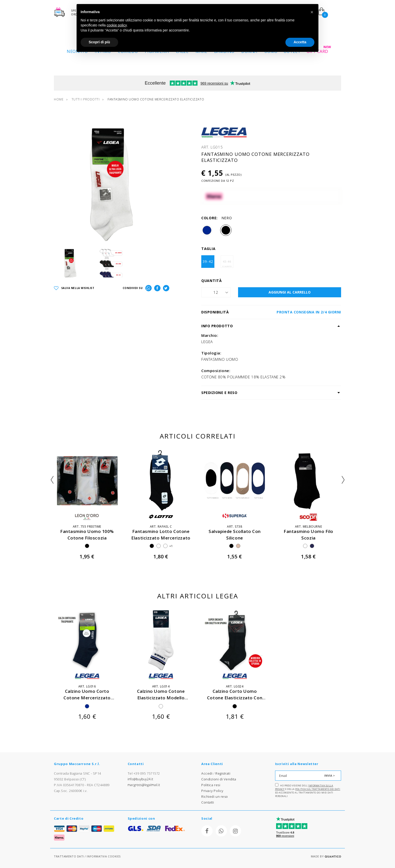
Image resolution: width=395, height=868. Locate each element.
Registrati (223, 773)
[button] (312, 12)
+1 (171, 546)
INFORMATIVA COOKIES (104, 856)
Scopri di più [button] (99, 42)
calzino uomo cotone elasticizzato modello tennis (161, 697)
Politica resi (211, 785)
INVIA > (330, 775)
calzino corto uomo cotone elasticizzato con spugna (235, 697)
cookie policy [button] (117, 25)
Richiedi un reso (215, 797)
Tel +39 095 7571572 (144, 773)
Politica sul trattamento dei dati (318, 789)
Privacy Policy (212, 791)
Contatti (208, 802)
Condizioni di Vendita (219, 779)
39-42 (208, 261)
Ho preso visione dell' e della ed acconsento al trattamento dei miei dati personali (308, 790)
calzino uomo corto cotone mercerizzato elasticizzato (87, 697)
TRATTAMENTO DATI (69, 856)
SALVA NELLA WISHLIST (74, 288)
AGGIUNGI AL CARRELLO (290, 292)
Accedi (207, 773)
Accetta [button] (300, 42)
